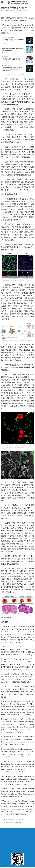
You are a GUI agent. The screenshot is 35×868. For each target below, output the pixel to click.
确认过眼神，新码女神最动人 (14, 822)
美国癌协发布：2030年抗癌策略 (15, 820)
